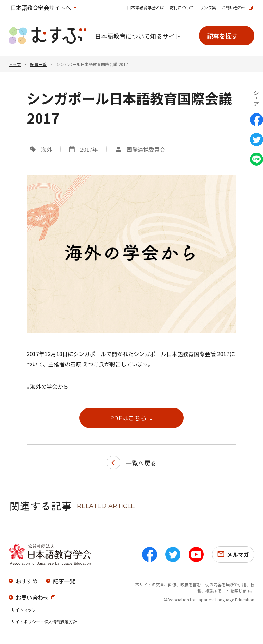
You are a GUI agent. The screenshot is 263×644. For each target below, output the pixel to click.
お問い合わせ (234, 7)
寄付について (182, 7)
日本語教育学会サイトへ (41, 8)
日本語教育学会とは (146, 7)
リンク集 (208, 7)
